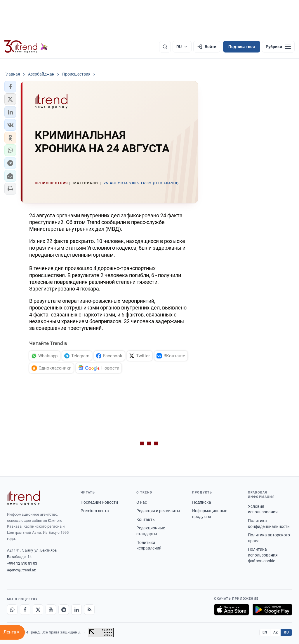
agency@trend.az (21, 570)
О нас (142, 502)
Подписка (202, 502)
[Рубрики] (278, 47)
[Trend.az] (26, 47)
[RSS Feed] (89, 610)
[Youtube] (51, 610)
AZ (276, 632)
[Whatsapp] (12, 610)
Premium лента (95, 511)
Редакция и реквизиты (158, 511)
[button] (10, 87)
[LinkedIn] (77, 610)
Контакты (146, 519)
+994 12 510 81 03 (22, 563)
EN (265, 632)
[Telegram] (64, 610)
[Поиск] (165, 47)
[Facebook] (25, 610)
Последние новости (99, 502)
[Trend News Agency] (23, 498)
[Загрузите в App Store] (232, 610)
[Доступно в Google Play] (272, 610)
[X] (38, 610)
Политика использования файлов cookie (263, 555)
